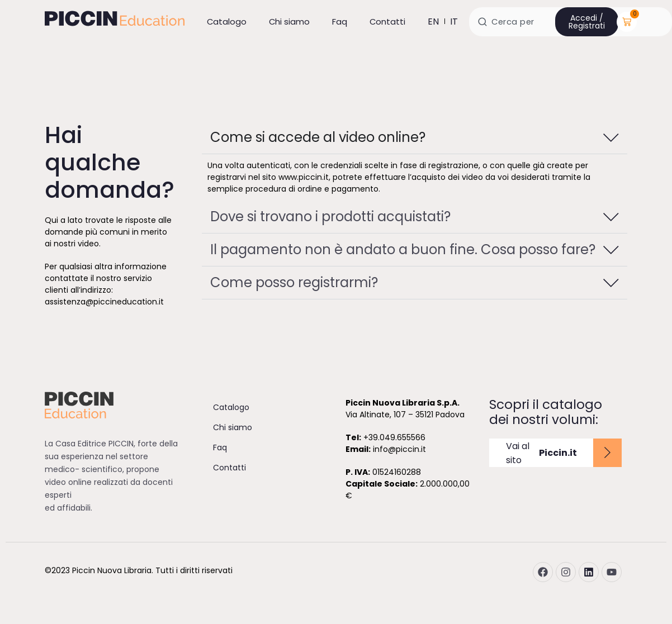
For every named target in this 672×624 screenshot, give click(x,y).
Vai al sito (541, 453)
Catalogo (227, 22)
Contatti (387, 22)
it (454, 22)
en (433, 22)
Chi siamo (289, 22)
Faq (340, 22)
